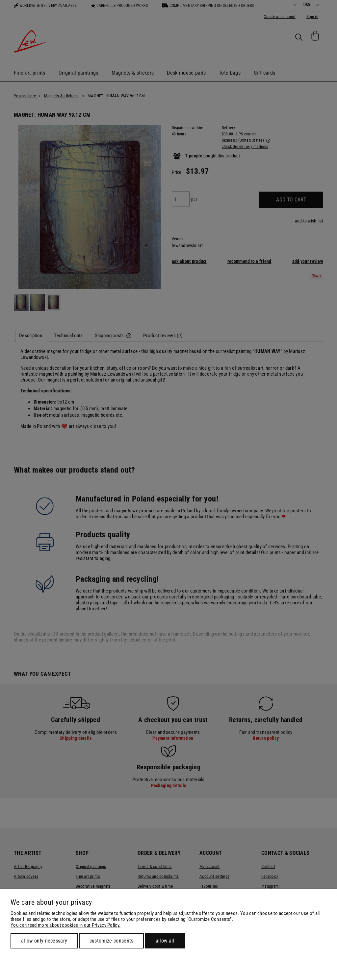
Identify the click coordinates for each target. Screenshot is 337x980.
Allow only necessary (44, 941)
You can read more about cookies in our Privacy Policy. (65, 925)
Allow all (165, 941)
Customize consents (112, 941)
